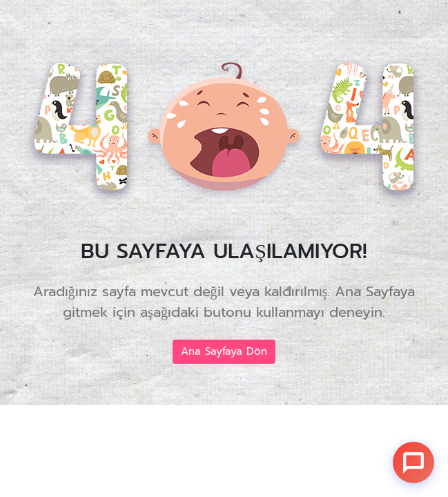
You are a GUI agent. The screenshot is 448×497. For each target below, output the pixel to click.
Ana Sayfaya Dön (224, 351)
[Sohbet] (413, 462)
